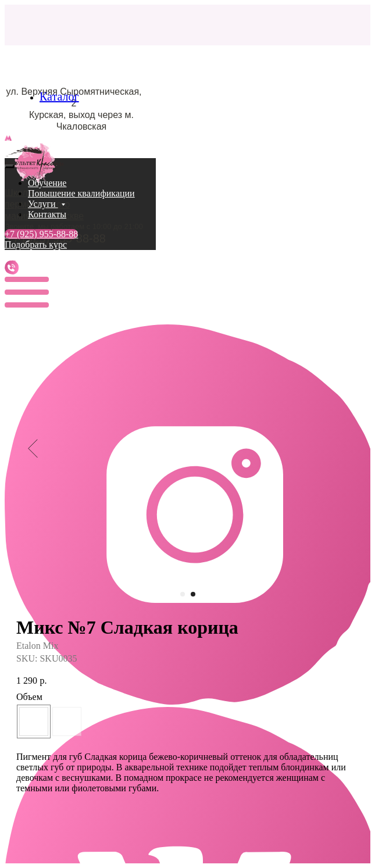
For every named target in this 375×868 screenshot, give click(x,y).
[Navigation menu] (11, 152)
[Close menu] (9, 166)
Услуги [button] (43, 204)
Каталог (59, 97)
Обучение (47, 183)
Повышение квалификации (81, 193)
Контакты (47, 214)
